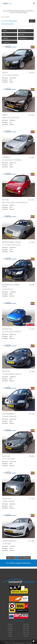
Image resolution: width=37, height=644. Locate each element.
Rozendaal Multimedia (19, 643)
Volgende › (27, 558)
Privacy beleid (29, 643)
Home (5, 10)
